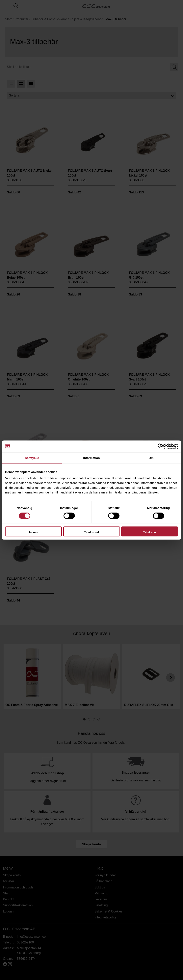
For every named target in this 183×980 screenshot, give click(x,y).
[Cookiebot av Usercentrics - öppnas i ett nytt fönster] (160, 446)
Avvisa (34, 532)
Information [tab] (91, 458)
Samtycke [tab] (32, 458)
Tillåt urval (92, 532)
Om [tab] (151, 458)
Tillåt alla (150, 532)
